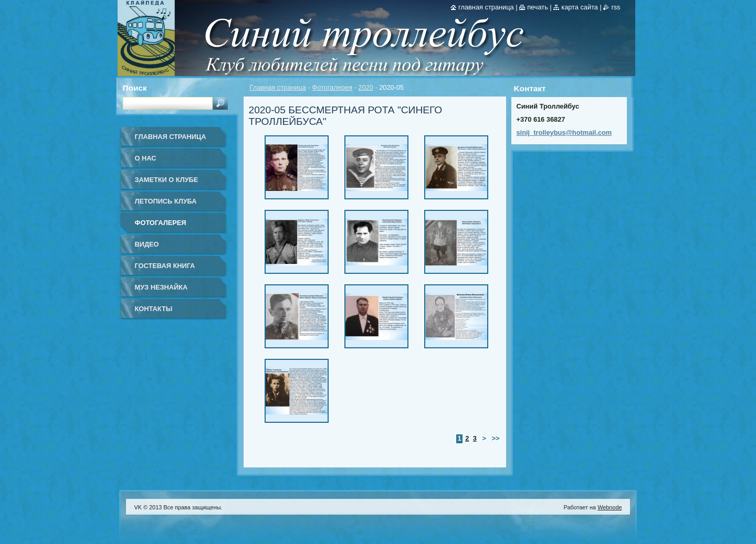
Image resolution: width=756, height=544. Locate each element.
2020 (365, 87)
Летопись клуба (166, 201)
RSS (616, 7)
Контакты (154, 309)
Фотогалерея (332, 87)
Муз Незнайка (161, 287)
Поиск (135, 88)
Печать (538, 7)
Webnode (610, 507)
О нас (146, 158)
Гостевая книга (165, 266)
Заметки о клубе (167, 180)
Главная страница (278, 87)
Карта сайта (580, 7)
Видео (147, 244)
